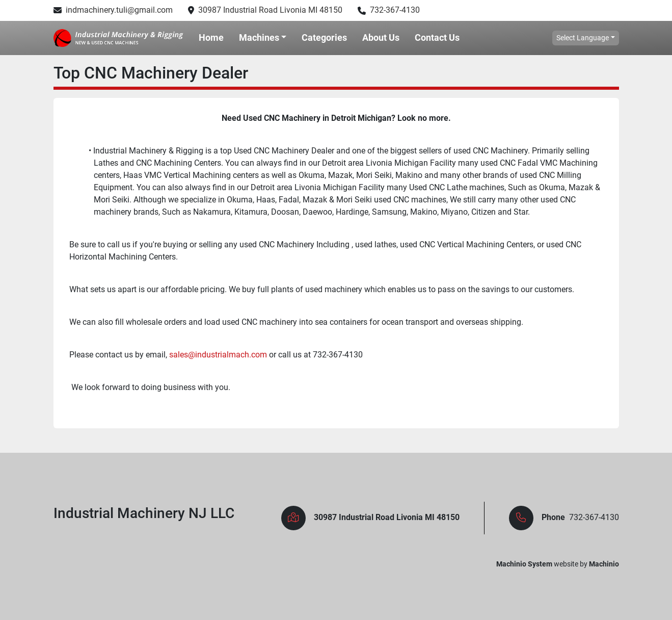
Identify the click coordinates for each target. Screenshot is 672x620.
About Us (381, 37)
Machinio (604, 564)
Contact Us (437, 37)
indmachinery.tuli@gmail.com (119, 10)
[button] (263, 38)
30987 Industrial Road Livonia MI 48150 (270, 10)
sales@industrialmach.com (218, 355)
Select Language (583, 38)
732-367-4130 (395, 10)
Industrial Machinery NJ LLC (144, 513)
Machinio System (524, 564)
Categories (324, 37)
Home (211, 37)
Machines (259, 37)
